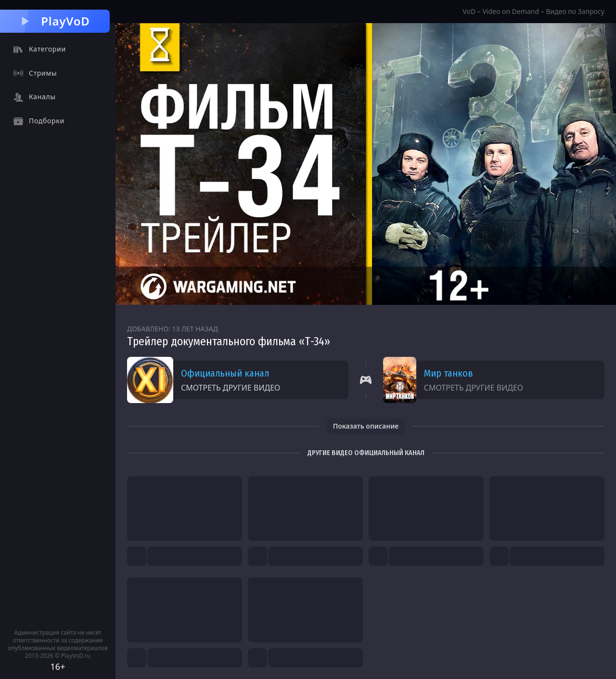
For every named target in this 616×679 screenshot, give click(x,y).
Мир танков (449, 373)
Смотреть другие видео (231, 388)
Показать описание (366, 426)
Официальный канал (225, 373)
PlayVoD (55, 21)
